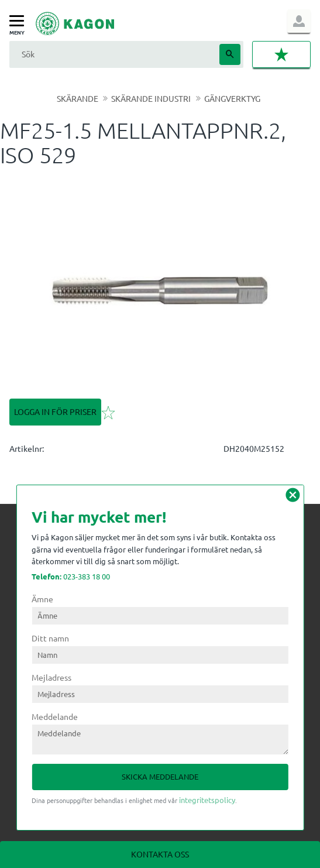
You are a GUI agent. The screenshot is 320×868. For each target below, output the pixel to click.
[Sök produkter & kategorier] (113, 54)
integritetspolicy (207, 800)
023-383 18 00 (71, 576)
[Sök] (230, 54)
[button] (20, 21)
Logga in (299, 21)
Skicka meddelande (160, 776)
